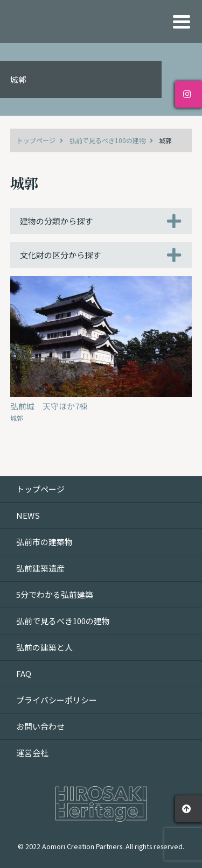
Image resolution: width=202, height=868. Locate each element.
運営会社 (32, 753)
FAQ (24, 673)
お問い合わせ (40, 726)
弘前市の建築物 (44, 542)
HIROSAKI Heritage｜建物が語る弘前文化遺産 (78, 22)
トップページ (36, 140)
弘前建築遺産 (40, 568)
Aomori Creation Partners (82, 846)
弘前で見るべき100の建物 (107, 140)
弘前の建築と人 (44, 647)
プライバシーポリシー (57, 700)
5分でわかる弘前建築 (55, 594)
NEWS (28, 515)
